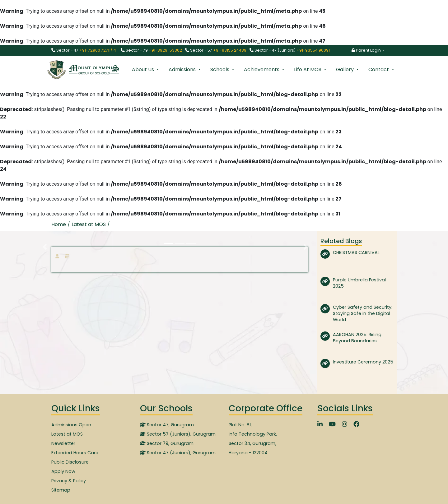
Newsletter (63, 443)
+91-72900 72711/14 (98, 50)
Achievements (262, 69)
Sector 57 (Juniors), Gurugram (178, 434)
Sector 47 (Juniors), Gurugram (178, 453)
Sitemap (61, 490)
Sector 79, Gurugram (167, 443)
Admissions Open (71, 425)
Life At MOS (308, 69)
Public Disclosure (70, 462)
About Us (144, 69)
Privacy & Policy (69, 481)
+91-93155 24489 (230, 50)
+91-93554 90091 (313, 50)
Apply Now (63, 471)
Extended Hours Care (75, 453)
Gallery (345, 69)
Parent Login (367, 50)
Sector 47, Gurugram (167, 425)
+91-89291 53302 (165, 50)
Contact (379, 69)
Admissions (183, 69)
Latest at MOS (67, 434)
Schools (220, 69)
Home (59, 224)
